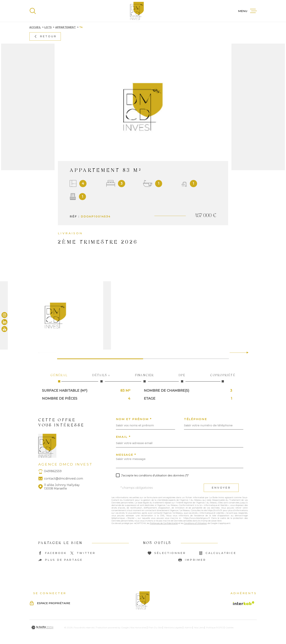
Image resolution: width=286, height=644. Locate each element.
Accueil (35, 27)
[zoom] (143, 315)
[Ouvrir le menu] (247, 11)
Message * (126, 455)
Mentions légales (173, 627)
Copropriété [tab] (223, 378)
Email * (123, 437)
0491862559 (53, 471)
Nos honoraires (138, 627)
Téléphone (195, 419)
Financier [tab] (145, 378)
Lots (48, 27)
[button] (246, 353)
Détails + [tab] (101, 378)
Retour (45, 36)
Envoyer (221, 488)
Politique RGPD (215, 627)
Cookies (229, 628)
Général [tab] (59, 378)
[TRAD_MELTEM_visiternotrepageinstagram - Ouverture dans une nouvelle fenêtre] (4, 315)
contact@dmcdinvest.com (64, 479)
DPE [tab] (182, 378)
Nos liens (199, 627)
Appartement (66, 27)
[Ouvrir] (33, 11)
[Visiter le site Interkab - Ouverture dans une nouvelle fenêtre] (244, 603)
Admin (188, 627)
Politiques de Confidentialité (164, 523)
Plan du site (155, 627)
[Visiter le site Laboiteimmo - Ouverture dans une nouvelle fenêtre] (42, 627)
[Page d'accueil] (137, 11)
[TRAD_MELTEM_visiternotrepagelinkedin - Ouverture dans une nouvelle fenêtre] (4, 322)
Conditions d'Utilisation (196, 523)
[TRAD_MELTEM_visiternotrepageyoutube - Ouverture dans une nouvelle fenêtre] (4, 329)
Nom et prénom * (134, 419)
